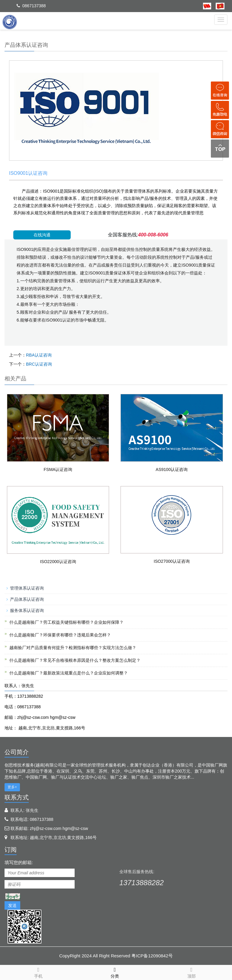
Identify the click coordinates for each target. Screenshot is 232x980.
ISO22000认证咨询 (58, 562)
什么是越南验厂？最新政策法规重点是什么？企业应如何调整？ (69, 673)
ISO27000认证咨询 (172, 561)
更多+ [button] (12, 787)
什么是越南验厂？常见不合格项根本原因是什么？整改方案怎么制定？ (75, 660)
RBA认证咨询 (39, 355)
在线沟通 (42, 235)
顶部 (191, 972)
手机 (38, 972)
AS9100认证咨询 (172, 469)
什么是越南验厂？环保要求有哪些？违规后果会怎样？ (60, 635)
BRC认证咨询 (39, 364)
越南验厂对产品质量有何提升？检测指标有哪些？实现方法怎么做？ (73, 648)
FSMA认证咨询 (58, 469)
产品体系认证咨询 (27, 599)
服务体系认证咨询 (27, 610)
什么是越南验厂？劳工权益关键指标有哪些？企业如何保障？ (66, 622)
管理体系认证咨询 (27, 588)
